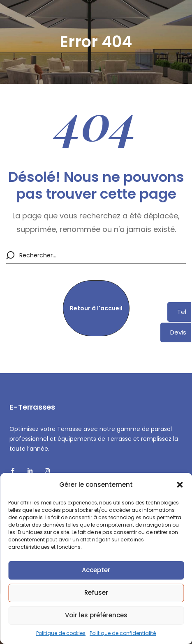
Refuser (96, 592)
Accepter (96, 570)
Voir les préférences (96, 615)
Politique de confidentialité (123, 633)
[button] (180, 485)
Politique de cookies (61, 633)
